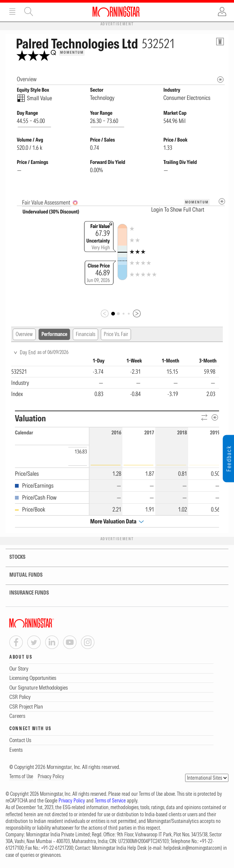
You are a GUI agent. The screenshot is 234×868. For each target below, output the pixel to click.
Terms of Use (21, 776)
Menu (12, 12)
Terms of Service (110, 801)
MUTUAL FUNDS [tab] (21, 575)
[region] (115, 378)
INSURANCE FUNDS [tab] (24, 593)
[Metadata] (222, 201)
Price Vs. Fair (116, 334)
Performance (54, 334)
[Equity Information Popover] (220, 42)
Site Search (29, 12)
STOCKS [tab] (13, 557)
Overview (24, 334)
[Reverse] (205, 418)
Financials (85, 334)
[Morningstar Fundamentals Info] (220, 80)
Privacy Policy (51, 776)
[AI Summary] (75, 203)
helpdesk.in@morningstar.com (192, 848)
